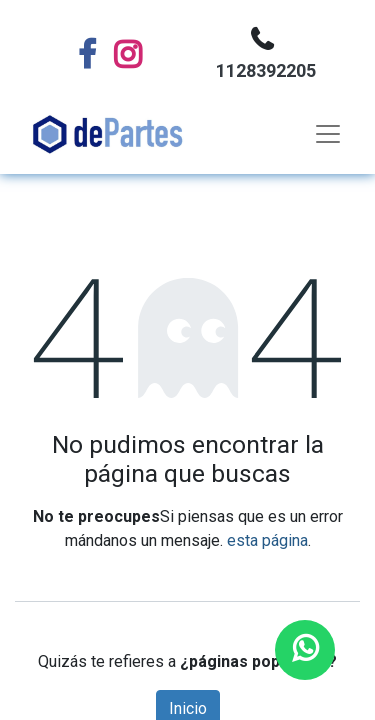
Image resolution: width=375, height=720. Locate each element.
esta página (267, 540)
